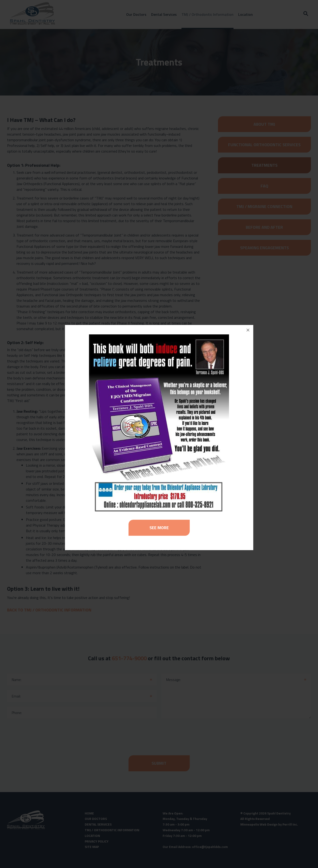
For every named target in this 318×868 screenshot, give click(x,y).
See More (159, 528)
